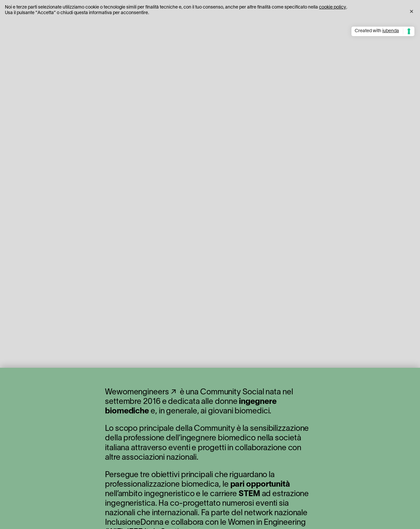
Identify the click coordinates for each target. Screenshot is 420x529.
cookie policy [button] (333, 7)
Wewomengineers (137, 392)
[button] (411, 11)
